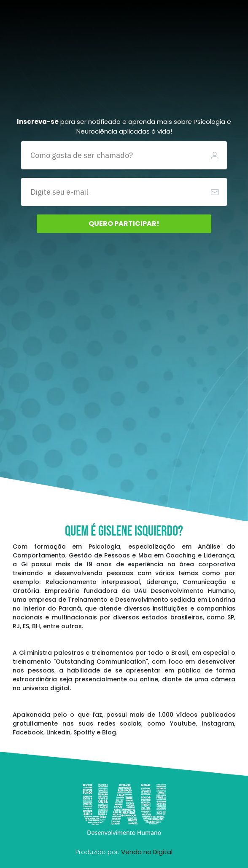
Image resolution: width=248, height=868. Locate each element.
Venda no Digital (147, 852)
